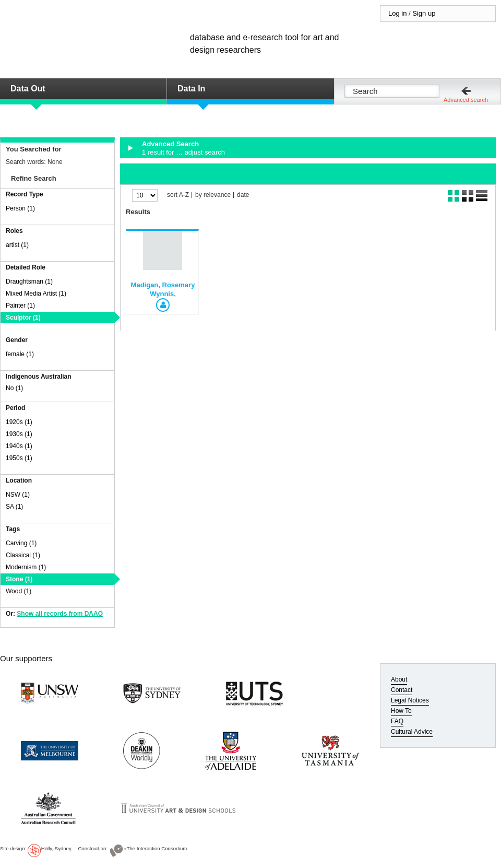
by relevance (213, 195)
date (243, 195)
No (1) (14, 388)
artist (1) (17, 245)
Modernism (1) (26, 567)
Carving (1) (21, 543)
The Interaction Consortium (157, 848)
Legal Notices (410, 700)
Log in (397, 13)
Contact (402, 690)
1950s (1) (19, 458)
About (399, 679)
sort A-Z (178, 195)
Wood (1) (19, 591)
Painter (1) (20, 306)
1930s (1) (19, 434)
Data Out (28, 89)
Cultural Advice (412, 732)
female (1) (20, 354)
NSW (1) (18, 495)
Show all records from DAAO (60, 614)
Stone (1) (19, 579)
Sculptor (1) (23, 318)
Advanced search (466, 100)
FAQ (397, 721)
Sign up (424, 13)
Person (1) (20, 208)
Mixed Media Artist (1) (36, 294)
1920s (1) (19, 422)
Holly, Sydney (56, 848)
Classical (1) (23, 555)
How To (401, 711)
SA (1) (14, 507)
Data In (191, 89)
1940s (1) (19, 446)
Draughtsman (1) (29, 281)
